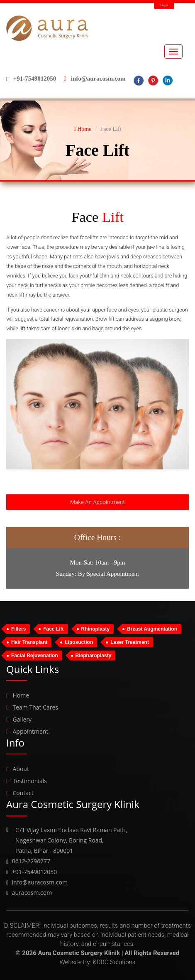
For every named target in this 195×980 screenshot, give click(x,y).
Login (164, 5)
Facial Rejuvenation (35, 656)
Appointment (30, 731)
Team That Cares (35, 707)
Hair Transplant (29, 642)
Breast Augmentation (152, 629)
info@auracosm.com (98, 79)
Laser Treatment (130, 642)
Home (83, 129)
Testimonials (29, 781)
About (21, 769)
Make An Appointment (97, 502)
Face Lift (53, 629)
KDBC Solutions (114, 962)
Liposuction (79, 642)
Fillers (18, 629)
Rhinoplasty (96, 629)
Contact (23, 793)
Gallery (22, 719)
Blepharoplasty (94, 656)
